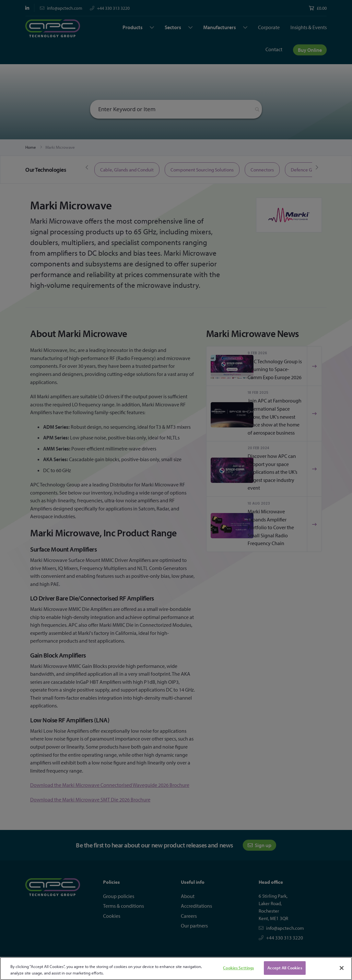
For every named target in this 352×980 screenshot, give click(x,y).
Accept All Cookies (285, 968)
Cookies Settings (238, 968)
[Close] (342, 968)
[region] (176, 968)
